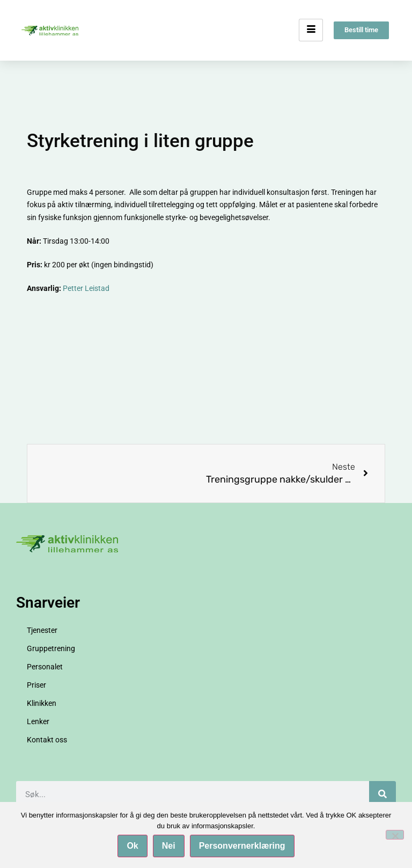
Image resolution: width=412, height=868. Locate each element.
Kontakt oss (47, 740)
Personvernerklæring (242, 846)
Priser (36, 685)
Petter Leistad (86, 288)
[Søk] (382, 794)
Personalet (45, 667)
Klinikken (42, 703)
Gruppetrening (51, 648)
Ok (132, 846)
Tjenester (42, 630)
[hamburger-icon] (311, 31)
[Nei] (395, 835)
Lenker (38, 721)
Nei (169, 846)
